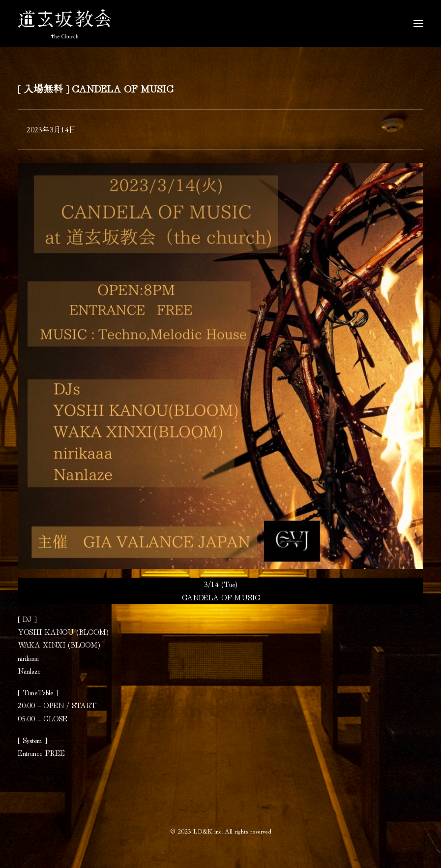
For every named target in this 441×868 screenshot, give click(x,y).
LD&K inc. (208, 831)
